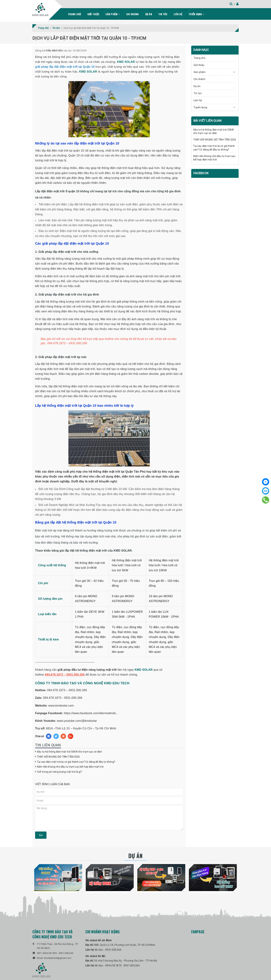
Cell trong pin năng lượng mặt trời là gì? (60, 772)
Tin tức (163, 14)
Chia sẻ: (40, 736)
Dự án (149, 14)
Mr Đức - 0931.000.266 (108, 950)
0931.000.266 (66, 953)
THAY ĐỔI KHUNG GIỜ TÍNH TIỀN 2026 (58, 757)
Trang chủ (74, 14)
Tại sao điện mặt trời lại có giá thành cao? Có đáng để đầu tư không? (76, 762)
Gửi (41, 835)
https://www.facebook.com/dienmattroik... (91, 713)
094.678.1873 (50, 953)
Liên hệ (178, 14)
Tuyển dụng (196, 14)
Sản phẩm (113, 14)
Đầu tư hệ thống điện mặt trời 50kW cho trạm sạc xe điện (69, 751)
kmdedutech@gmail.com (58, 958)
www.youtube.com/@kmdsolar (77, 721)
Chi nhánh (133, 14)
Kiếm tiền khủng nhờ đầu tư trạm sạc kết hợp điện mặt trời (70, 767)
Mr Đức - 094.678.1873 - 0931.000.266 (117, 965)
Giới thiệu (93, 14)
